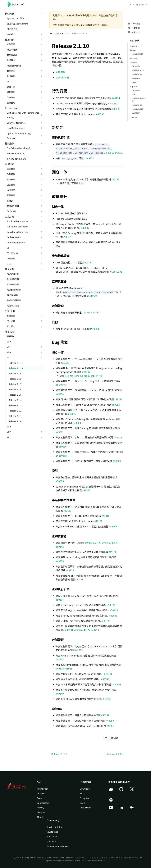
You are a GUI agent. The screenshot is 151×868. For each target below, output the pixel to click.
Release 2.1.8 (15, 379)
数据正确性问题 (14, 300)
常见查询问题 (13, 284)
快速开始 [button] (10, 14)
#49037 (85, 228)
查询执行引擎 (138, 54)
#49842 (63, 385)
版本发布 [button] (10, 332)
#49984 (110, 726)
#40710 (95, 630)
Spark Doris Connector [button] (18, 221)
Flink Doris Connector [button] (17, 227)
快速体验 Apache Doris (18, 24)
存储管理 (136, 78)
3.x (81, 25)
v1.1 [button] (9, 437)
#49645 (72, 414)
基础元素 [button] (11, 316)
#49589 (60, 561)
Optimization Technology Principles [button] (19, 136)
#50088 (117, 461)
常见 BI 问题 (12, 295)
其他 (134, 82)
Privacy (40, 808)
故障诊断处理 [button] (13, 206)
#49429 (106, 621)
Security (41, 812)
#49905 (116, 109)
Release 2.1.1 (15, 416)
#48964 (113, 526)
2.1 (74, 25)
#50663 (117, 684)
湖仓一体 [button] (11, 87)
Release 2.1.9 (15, 373)
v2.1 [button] (9, 358)
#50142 (60, 547)
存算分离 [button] (11, 97)
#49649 (96, 329)
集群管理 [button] (11, 169)
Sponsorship (43, 803)
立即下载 (60, 72)
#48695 (119, 153)
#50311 (87, 262)
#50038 (86, 372)
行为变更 (134, 46)
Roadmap (51, 841)
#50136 (63, 446)
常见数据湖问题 (14, 290)
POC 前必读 (12, 29)
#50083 (116, 405)
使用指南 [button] (10, 40)
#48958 (68, 668)
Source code (52, 832)
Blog (82, 793)
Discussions (86, 808)
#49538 (118, 437)
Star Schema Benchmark (19, 148)
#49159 (100, 114)
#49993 (113, 615)
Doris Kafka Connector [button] (18, 232)
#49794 (116, 98)
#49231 (69, 630)
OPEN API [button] (11, 211)
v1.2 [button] (9, 432)
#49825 (60, 668)
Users (83, 803)
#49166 (113, 552)
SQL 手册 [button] (10, 311)
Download (85, 789)
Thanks (41, 817)
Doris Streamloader (16, 242)
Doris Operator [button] (14, 237)
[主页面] (51, 33)
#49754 (60, 394)
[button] (132, 4)
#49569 (79, 650)
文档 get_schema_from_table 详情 (83, 376)
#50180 (67, 510)
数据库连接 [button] (12, 50)
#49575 (114, 543)
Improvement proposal (58, 846)
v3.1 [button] (9, 347)
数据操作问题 (13, 279)
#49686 (106, 543)
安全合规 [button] (11, 103)
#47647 (88, 312)
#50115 (114, 610)
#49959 (110, 721)
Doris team (52, 836)
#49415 (70, 570)
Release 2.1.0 (15, 421)
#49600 (77, 423)
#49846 (78, 630)
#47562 (86, 490)
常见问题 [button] (10, 269)
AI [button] (8, 81)
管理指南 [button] (10, 164)
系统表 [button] (10, 201)
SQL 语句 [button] (11, 326)
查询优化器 (137, 74)
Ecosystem (85, 798)
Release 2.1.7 (15, 384)
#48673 (114, 103)
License (41, 793)
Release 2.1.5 (15, 395)
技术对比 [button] (11, 34)
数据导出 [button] (11, 71)
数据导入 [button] (11, 60)
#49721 (108, 674)
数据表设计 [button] (12, 55)
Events (40, 798)
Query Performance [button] (16, 123)
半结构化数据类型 (139, 100)
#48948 (60, 659)
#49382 (118, 399)
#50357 (105, 715)
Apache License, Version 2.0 (80, 857)
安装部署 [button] (11, 44)
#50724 (115, 179)
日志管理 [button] (11, 185)
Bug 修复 (134, 86)
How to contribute (55, 827)
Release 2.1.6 (15, 389)
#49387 (93, 296)
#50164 (60, 600)
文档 (81, 183)
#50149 (111, 605)
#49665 (110, 153)
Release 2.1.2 (15, 411)
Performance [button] (12, 108)
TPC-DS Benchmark (16, 159)
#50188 (65, 363)
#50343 (105, 679)
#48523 (97, 312)
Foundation (43, 789)
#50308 (118, 272)
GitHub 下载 (62, 77)
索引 (134, 94)
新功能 (133, 50)
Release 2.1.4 (15, 400)
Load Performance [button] (16, 128)
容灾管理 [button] (11, 179)
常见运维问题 (13, 274)
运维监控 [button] (11, 190)
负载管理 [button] (11, 174)
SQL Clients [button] (12, 253)
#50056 (60, 481)
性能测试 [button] (10, 143)
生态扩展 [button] (10, 217)
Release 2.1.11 (16, 363)
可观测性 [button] (11, 92)
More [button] (9, 264)
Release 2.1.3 (15, 405)
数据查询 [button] (11, 76)
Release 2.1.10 (16, 368)
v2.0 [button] (9, 427)
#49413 (89, 543)
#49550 (107, 699)
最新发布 (11, 336)
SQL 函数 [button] (11, 321)
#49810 (105, 516)
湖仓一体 (134, 58)
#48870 (90, 158)
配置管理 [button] (11, 195)
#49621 (60, 432)
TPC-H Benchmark (16, 153)
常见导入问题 (13, 306)
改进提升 (134, 62)
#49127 (86, 630)
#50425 (97, 543)
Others (135, 117)
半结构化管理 (138, 70)
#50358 (63, 456)
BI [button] (8, 248)
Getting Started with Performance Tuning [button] (23, 115)
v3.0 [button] (9, 352)
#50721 (79, 579)
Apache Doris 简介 (15, 18)
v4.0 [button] (9, 342)
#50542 (67, 237)
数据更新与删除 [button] (14, 65)
